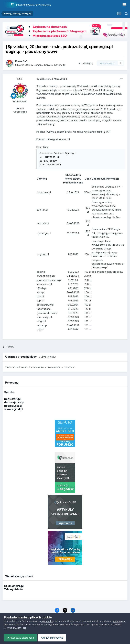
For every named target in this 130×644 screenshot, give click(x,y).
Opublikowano (52, 79)
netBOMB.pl (12, 399)
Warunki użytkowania (110, 624)
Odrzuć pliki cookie (54, 638)
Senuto (9, 392)
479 (20, 108)
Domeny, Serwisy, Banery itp (50, 65)
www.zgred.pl (14, 409)
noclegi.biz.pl (13, 406)
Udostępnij (86, 63)
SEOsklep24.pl (14, 586)
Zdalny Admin (13, 589)
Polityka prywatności (15, 628)
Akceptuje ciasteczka (21, 638)
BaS (20, 79)
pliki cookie (47, 621)
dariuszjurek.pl (14, 402)
